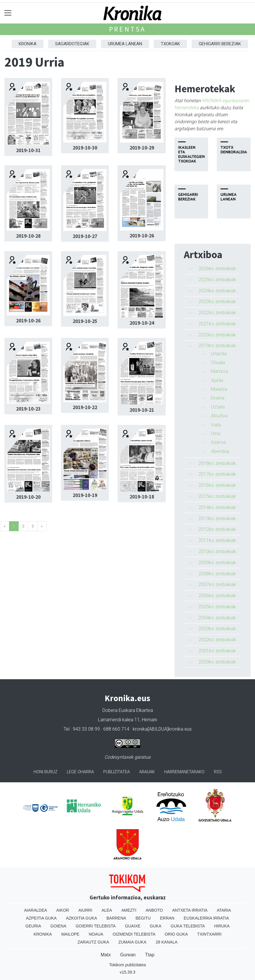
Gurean (128, 955)
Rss (218, 772)
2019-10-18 (142, 497)
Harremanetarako (184, 772)
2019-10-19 (85, 495)
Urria (216, 433)
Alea (107, 910)
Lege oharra (80, 772)
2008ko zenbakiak (217, 574)
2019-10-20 (28, 497)
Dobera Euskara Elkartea (128, 710)
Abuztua (219, 416)
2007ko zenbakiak (217, 584)
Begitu (143, 918)
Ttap (150, 955)
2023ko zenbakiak (217, 302)
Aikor (63, 910)
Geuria (33, 926)
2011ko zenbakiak (217, 540)
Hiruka (222, 926)
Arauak (147, 772)
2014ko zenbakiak (217, 507)
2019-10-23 (28, 409)
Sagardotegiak (72, 44)
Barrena (116, 918)
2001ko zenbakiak (217, 651)
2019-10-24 (142, 323)
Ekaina (218, 398)
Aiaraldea (36, 910)
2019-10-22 (85, 407)
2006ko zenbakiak (217, 596)
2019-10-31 (28, 150)
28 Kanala (167, 942)
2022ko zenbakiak (217, 313)
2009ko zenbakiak (217, 563)
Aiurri (85, 910)
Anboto (154, 910)
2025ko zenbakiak (217, 280)
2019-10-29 (142, 148)
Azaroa (218, 442)
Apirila (217, 380)
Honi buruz (46, 772)
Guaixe (133, 926)
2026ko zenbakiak (217, 269)
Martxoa (220, 371)
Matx (106, 955)
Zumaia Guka (132, 942)
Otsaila (218, 363)
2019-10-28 (28, 236)
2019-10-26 (142, 236)
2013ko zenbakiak (217, 518)
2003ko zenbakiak (217, 629)
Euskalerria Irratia (206, 918)
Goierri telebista (96, 926)
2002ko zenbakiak (217, 640)
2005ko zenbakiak (217, 607)
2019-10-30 (85, 148)
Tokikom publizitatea (127, 965)
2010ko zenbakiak (217, 551)
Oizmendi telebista (134, 934)
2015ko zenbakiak (217, 496)
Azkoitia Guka (82, 918)
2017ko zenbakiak (217, 474)
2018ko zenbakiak (217, 463)
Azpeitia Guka (41, 918)
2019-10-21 (142, 410)
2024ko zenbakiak (217, 291)
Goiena (58, 926)
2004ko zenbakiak (217, 618)
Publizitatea (117, 772)
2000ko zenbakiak (217, 662)
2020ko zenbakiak (217, 335)
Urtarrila (219, 354)
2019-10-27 (85, 236)
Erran (167, 918)
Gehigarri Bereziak (220, 44)
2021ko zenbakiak (217, 324)
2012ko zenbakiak (217, 529)
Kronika (28, 44)
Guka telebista (188, 926)
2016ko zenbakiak (217, 485)
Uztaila (218, 407)
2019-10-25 (85, 321)
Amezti (129, 910)
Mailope (70, 934)
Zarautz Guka (93, 942)
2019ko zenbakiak (217, 346)
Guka (156, 926)
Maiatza (219, 389)
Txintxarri (209, 934)
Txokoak (170, 44)
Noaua (96, 934)
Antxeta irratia (190, 910)
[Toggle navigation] (8, 13)
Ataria (224, 910)
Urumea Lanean (125, 44)
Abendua (220, 451)
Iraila (216, 425)
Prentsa (128, 29)
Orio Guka (176, 934)
